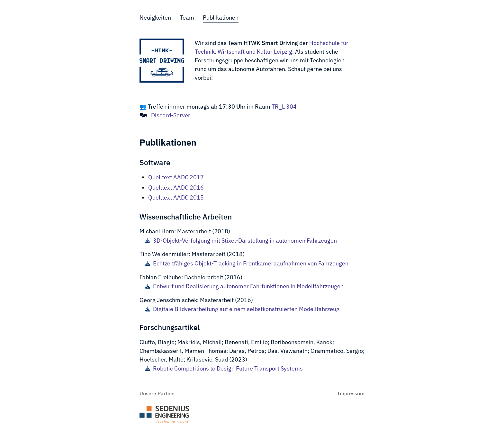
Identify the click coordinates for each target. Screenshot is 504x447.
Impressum (351, 393)
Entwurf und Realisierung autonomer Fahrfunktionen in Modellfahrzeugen (244, 286)
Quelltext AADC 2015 (176, 197)
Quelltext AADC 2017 (176, 177)
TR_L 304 (283, 107)
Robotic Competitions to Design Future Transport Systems (224, 369)
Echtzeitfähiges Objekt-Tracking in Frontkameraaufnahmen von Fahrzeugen (247, 264)
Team (187, 18)
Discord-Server (171, 115)
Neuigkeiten (155, 18)
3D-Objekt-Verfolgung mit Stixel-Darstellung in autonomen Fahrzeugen (241, 241)
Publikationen (221, 18)
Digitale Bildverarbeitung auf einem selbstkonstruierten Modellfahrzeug (242, 309)
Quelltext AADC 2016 (176, 188)
